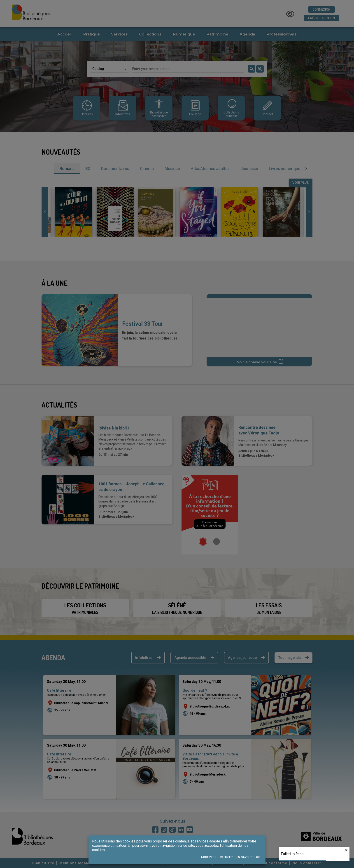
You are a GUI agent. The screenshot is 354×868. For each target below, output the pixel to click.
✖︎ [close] (346, 850)
